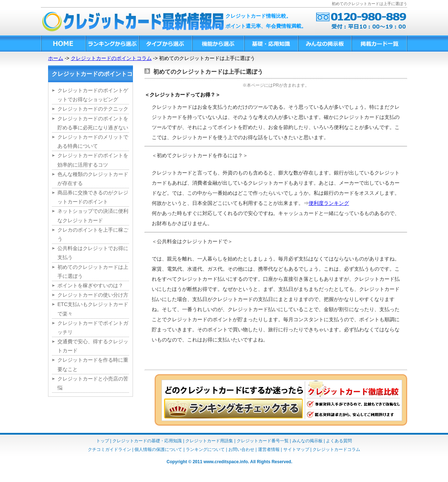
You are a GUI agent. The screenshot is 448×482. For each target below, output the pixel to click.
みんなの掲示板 (324, 44)
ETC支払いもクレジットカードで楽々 (93, 309)
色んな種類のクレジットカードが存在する (93, 179)
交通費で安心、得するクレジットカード (93, 346)
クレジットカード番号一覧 (263, 441)
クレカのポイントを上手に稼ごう (93, 234)
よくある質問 (339, 441)
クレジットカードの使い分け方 (93, 295)
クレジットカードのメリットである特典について (93, 141)
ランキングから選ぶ (112, 44)
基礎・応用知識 (271, 44)
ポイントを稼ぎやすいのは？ (90, 285)
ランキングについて (205, 449)
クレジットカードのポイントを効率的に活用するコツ (93, 160)
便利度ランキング (329, 203)
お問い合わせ (241, 449)
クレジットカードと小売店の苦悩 (93, 383)
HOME (63, 44)
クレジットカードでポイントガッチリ (93, 328)
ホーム (56, 58)
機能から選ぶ (218, 44)
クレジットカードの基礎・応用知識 (147, 441)
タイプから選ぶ (165, 44)
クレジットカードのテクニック (93, 109)
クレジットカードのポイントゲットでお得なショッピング (93, 95)
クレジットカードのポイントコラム (111, 58)
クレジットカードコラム (336, 449)
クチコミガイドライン (109, 449)
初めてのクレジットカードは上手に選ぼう (93, 272)
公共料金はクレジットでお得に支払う (93, 253)
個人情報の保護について (158, 449)
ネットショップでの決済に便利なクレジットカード (93, 216)
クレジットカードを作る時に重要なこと (93, 364)
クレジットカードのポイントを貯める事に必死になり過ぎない (93, 123)
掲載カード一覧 (379, 44)
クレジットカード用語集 (209, 441)
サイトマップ (296, 449)
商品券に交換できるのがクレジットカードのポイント (93, 197)
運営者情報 (269, 449)
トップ (103, 441)
